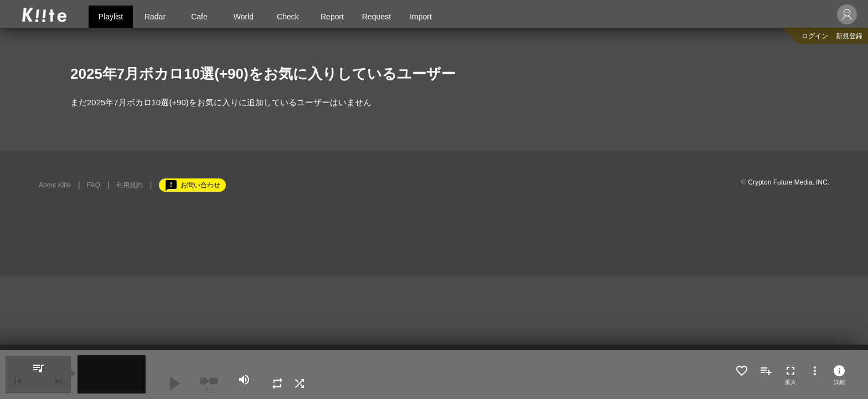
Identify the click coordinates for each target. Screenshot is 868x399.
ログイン (815, 36)
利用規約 (130, 185)
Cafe (199, 17)
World (244, 17)
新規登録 (849, 36)
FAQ (94, 185)
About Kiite (55, 185)
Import (421, 17)
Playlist (111, 17)
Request (376, 17)
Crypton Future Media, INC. (789, 182)
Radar (155, 17)
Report (332, 17)
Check (288, 17)
